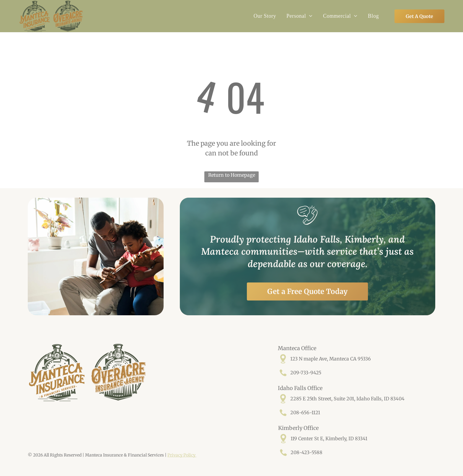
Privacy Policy (182, 455)
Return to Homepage (232, 175)
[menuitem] (264, 16)
